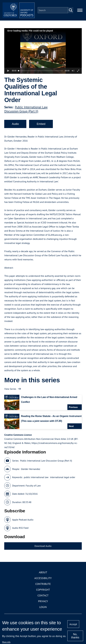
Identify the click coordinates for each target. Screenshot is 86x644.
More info (6, 642)
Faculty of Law (33, 488)
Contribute (43, 586)
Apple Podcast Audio (23, 522)
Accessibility (43, 580)
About (43, 574)
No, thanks (75, 636)
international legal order (63, 479)
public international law (36, 479)
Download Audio (43, 548)
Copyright (43, 592)
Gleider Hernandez (31, 471)
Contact (43, 598)
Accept (73, 624)
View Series (10, 391)
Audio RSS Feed (20, 530)
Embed (41, 126)
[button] (43, 53)
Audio (15, 126)
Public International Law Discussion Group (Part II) (26, 111)
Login (43, 609)
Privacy (43, 603)
